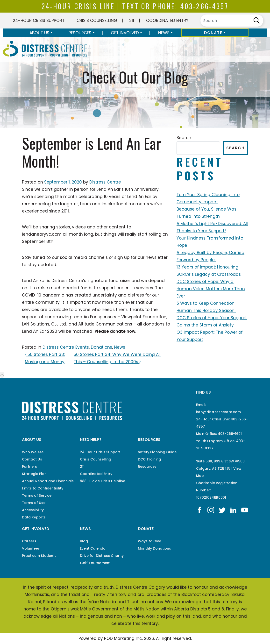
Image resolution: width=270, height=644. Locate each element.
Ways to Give (149, 541)
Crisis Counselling (97, 21)
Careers (29, 541)
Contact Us (32, 459)
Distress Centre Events (66, 347)
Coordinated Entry (167, 21)
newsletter (157, 257)
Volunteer (31, 548)
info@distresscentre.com (218, 412)
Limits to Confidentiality (43, 488)
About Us (39, 33)
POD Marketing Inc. (123, 638)
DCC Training (149, 459)
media (80, 257)
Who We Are (33, 452)
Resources (80, 33)
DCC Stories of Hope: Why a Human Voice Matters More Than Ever (211, 289)
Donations (101, 347)
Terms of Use (34, 503)
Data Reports (34, 517)
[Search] (232, 21)
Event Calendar (93, 548)
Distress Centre (105, 182)
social (66, 257)
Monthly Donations (154, 548)
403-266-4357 (204, 6)
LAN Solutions (36, 324)
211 (132, 21)
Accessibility (33, 510)
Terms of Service (37, 495)
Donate (213, 33)
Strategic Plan (34, 474)
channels (98, 257)
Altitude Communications (105, 324)
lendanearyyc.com (42, 234)
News (164, 33)
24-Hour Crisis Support (39, 21)
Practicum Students (39, 556)
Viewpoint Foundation (144, 317)
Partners (29, 467)
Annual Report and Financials (48, 481)
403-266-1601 (230, 434)
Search (184, 138)
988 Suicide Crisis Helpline (103, 481)
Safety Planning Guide (157, 452)
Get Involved (125, 33)
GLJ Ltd (59, 324)
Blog (84, 541)
